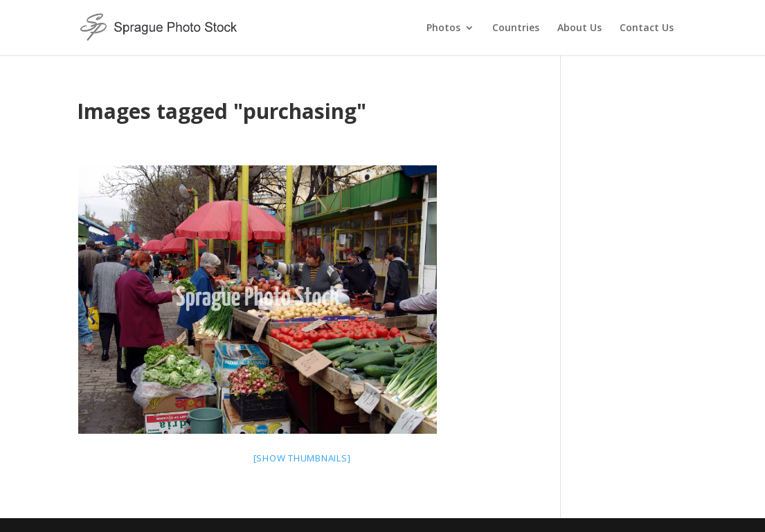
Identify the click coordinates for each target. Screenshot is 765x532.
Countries (516, 28)
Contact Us (647, 28)
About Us (579, 28)
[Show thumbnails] (302, 458)
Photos (443, 28)
